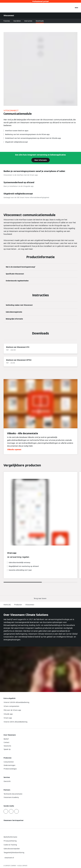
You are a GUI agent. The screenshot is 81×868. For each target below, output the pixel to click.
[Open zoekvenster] (72, 8)
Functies (7, 21)
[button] (40, 598)
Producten (18, 605)
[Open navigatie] (76, 8)
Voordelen (17, 21)
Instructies (28, 21)
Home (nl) (7, 605)
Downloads (40, 21)
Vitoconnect (30, 605)
